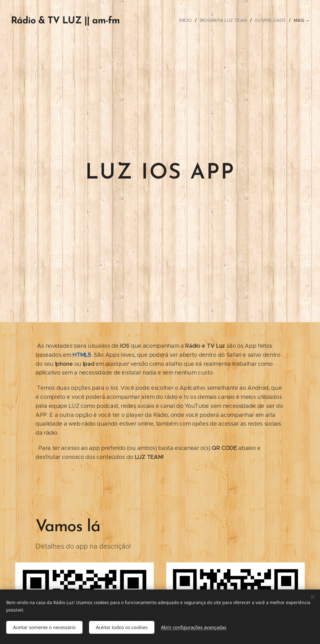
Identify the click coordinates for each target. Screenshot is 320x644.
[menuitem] (187, 20)
